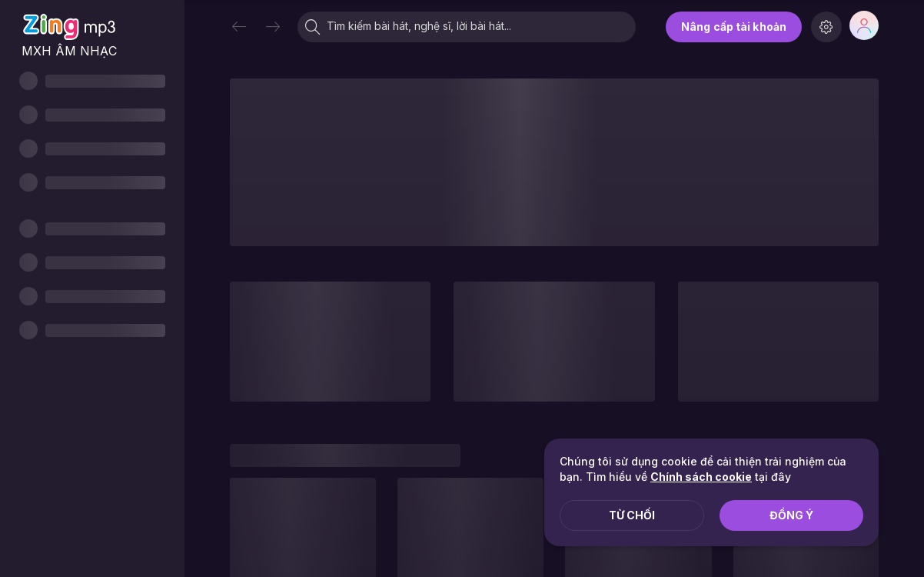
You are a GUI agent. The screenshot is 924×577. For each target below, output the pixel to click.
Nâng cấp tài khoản (734, 27)
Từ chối (632, 515)
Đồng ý (791, 515)
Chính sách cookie (701, 477)
